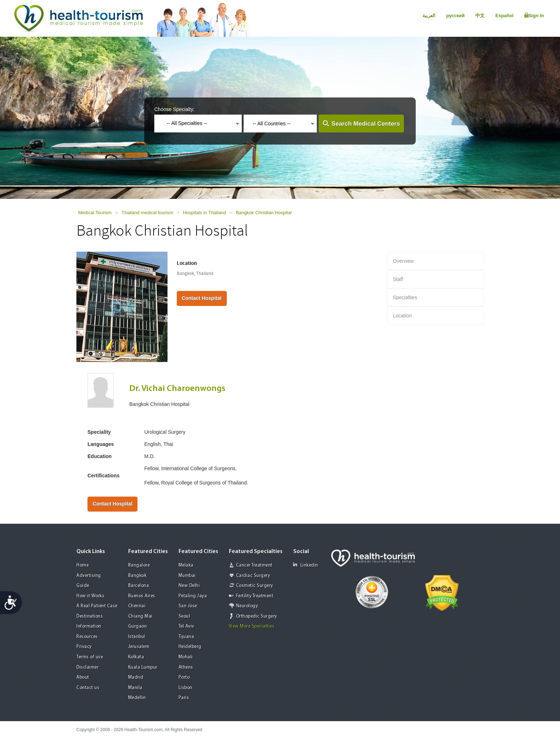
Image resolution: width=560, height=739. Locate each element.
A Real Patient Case (97, 606)
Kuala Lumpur (143, 667)
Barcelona (139, 586)
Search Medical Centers (366, 124)
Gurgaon (138, 626)
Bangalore (139, 565)
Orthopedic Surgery (257, 616)
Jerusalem (139, 647)
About (83, 677)
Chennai (137, 606)
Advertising (89, 576)
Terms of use (90, 657)
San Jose (188, 606)
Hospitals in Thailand (204, 213)
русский (455, 16)
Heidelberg (190, 647)
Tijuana (186, 637)
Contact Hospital (202, 298)
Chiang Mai (140, 616)
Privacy (84, 647)
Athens (186, 667)
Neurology (247, 606)
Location (402, 316)
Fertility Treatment (255, 596)
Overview (403, 261)
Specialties (405, 297)
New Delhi (189, 586)
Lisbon (186, 688)
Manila (135, 688)
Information (89, 626)
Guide (83, 586)
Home (82, 565)
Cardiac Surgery (253, 576)
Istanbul (137, 637)
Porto (184, 677)
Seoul (184, 616)
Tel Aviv (186, 626)
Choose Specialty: (174, 109)
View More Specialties (252, 626)
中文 (480, 16)
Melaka (186, 565)
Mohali (186, 657)
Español (504, 16)
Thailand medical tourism (147, 213)
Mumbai (187, 576)
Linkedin (306, 565)
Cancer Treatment (254, 565)
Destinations (90, 616)
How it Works (90, 596)
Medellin (137, 698)
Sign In (534, 15)
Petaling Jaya (193, 596)
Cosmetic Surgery (255, 586)
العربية (429, 16)
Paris (184, 698)
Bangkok (137, 576)
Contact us (88, 688)
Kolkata (136, 657)
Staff (398, 279)
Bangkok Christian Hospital (264, 213)
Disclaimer (87, 667)
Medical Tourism (95, 213)
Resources (87, 637)
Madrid (136, 677)
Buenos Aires (142, 596)
